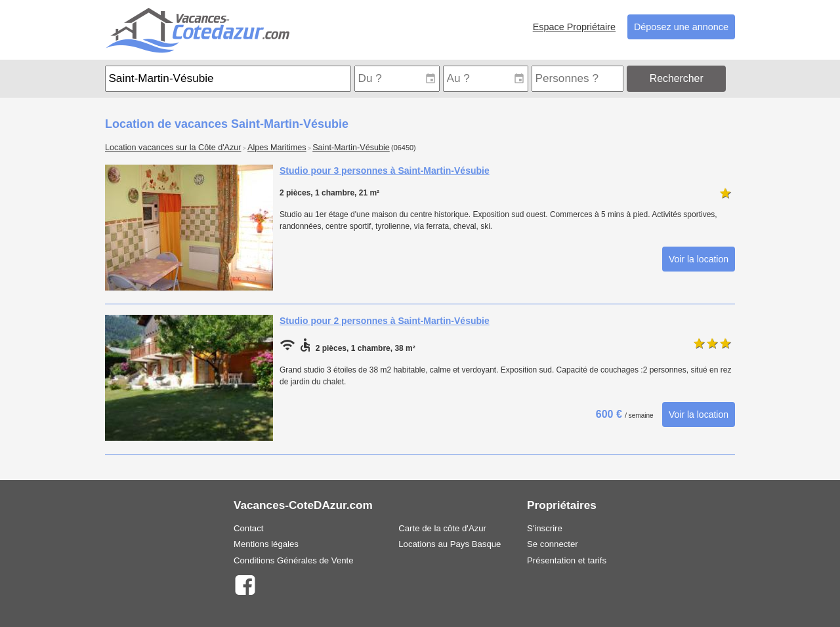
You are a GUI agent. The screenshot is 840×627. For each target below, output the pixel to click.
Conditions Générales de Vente (294, 560)
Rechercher (677, 78)
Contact (248, 528)
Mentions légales (266, 544)
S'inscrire (545, 528)
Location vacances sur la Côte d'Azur (173, 148)
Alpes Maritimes (277, 148)
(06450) (404, 148)
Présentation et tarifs (567, 560)
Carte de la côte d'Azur (442, 528)
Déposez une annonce (681, 27)
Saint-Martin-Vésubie (351, 148)
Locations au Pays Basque (450, 544)
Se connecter (553, 544)
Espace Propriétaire (574, 27)
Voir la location (699, 259)
